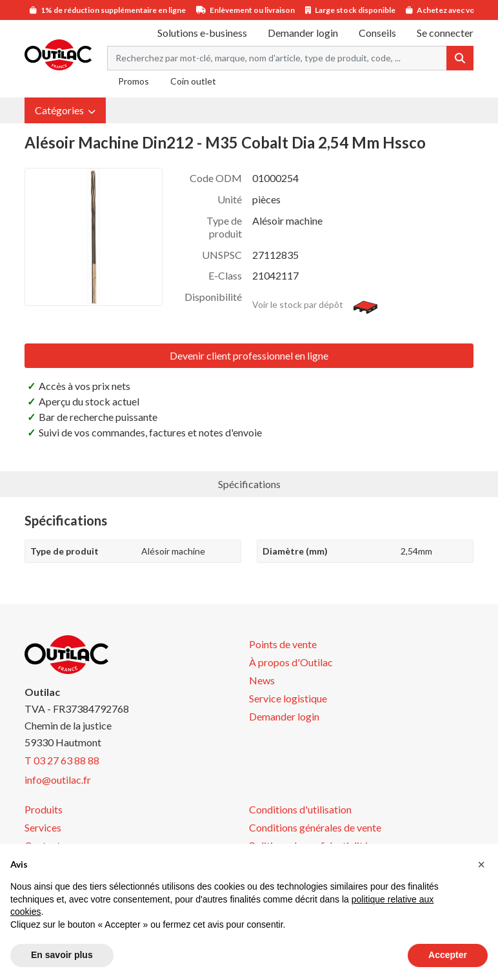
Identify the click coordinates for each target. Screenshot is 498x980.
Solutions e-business (202, 33)
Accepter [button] (448, 955)
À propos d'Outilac (291, 662)
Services (43, 827)
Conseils (377, 33)
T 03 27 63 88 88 (62, 760)
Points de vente (283, 644)
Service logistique (288, 698)
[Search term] (277, 58)
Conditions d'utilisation (300, 809)
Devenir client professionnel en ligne (249, 355)
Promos (134, 81)
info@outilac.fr (58, 780)
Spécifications (249, 484)
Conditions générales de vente (315, 827)
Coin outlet (193, 81)
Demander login (303, 33)
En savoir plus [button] (62, 955)
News (262, 680)
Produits (44, 809)
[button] (65, 110)
